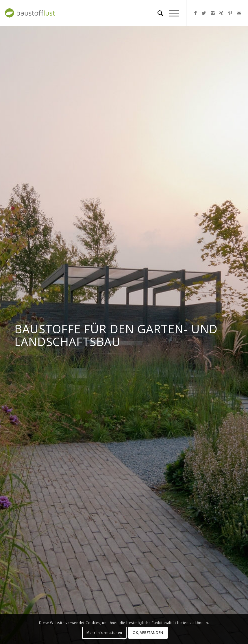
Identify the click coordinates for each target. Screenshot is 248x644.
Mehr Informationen (104, 633)
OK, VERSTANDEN (148, 633)
